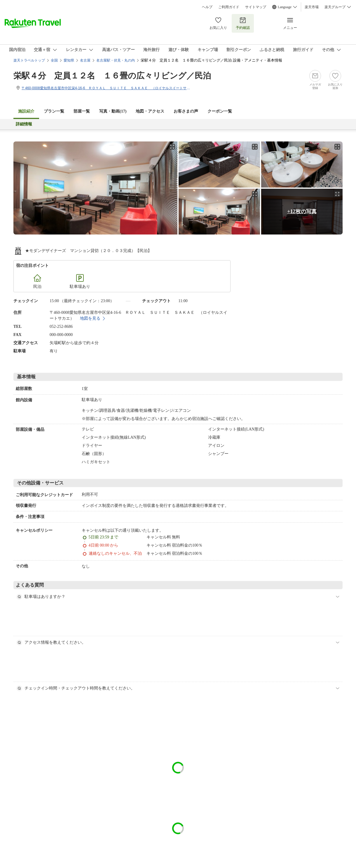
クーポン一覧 (220, 111)
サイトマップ (256, 7)
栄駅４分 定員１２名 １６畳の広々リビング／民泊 (112, 76)
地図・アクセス (150, 111)
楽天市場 (312, 7)
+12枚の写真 (302, 211)
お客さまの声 (186, 111)
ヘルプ (207, 7)
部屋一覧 (82, 111)
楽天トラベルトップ (29, 60)
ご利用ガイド (229, 7)
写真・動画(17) (113, 111)
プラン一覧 (54, 111)
